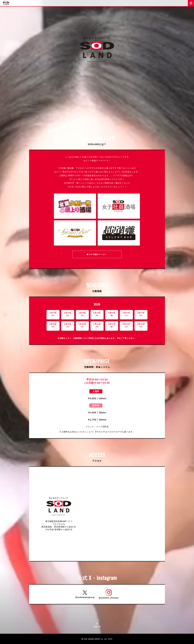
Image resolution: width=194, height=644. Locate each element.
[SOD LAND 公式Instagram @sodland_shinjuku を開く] (109, 594)
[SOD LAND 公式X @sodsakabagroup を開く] (85, 594)
